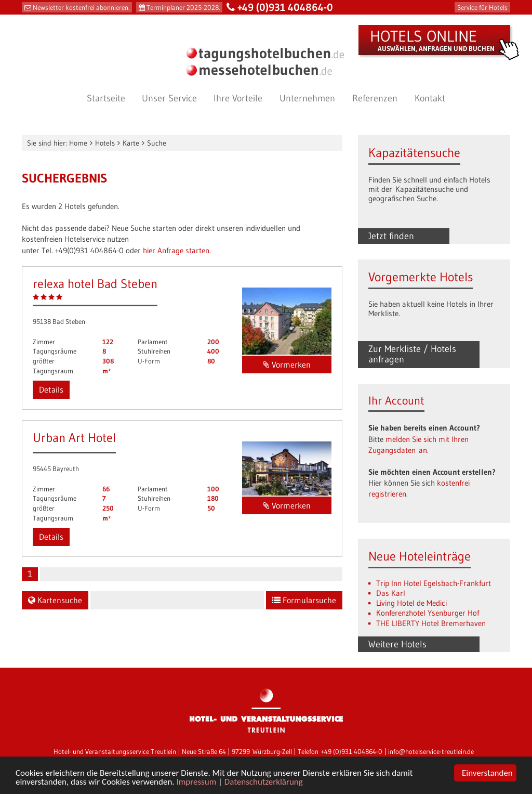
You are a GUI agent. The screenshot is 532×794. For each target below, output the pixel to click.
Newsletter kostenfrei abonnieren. (81, 7)
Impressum (197, 782)
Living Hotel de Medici (411, 603)
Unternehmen (307, 98)
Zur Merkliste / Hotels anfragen (412, 354)
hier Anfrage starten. (177, 250)
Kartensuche (55, 600)
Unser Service (169, 98)
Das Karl (391, 593)
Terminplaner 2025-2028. (183, 7)
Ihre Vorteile (238, 98)
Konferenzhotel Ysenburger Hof (428, 613)
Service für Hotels (482, 7)
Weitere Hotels (397, 644)
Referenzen (375, 98)
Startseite (106, 98)
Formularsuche (304, 600)
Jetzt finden (391, 236)
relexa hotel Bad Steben (95, 284)
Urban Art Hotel (74, 438)
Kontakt (430, 98)
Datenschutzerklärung (264, 782)
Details (51, 389)
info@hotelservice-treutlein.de (431, 752)
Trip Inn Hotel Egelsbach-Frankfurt (434, 583)
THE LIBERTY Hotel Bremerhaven (431, 623)
